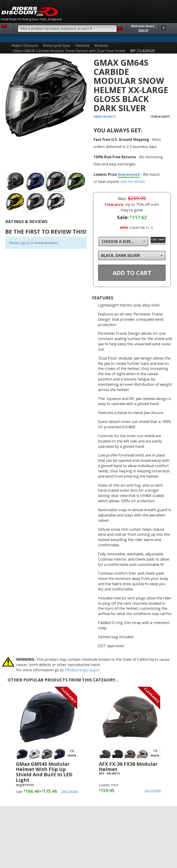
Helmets (83, 46)
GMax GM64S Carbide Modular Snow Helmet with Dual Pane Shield (69, 51)
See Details (70, 791)
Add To (132, 273)
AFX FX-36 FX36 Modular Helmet (128, 767)
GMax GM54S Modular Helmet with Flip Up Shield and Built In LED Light (44, 772)
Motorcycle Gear (57, 46)
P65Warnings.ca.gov (82, 670)
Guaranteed (129, 174)
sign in (25, 243)
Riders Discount (25, 46)
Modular (102, 46)
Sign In (143, 30)
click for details (133, 182)
